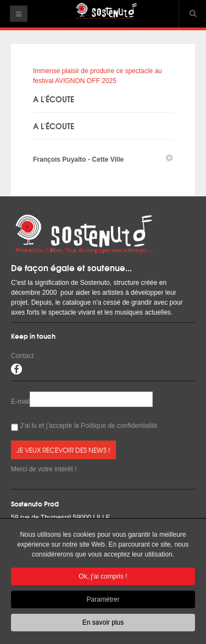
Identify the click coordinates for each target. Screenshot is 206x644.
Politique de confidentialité (119, 426)
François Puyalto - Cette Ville (78, 159)
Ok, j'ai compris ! (103, 578)
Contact (22, 356)
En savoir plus (103, 624)
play (169, 158)
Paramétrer (103, 601)
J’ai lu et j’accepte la (84, 427)
